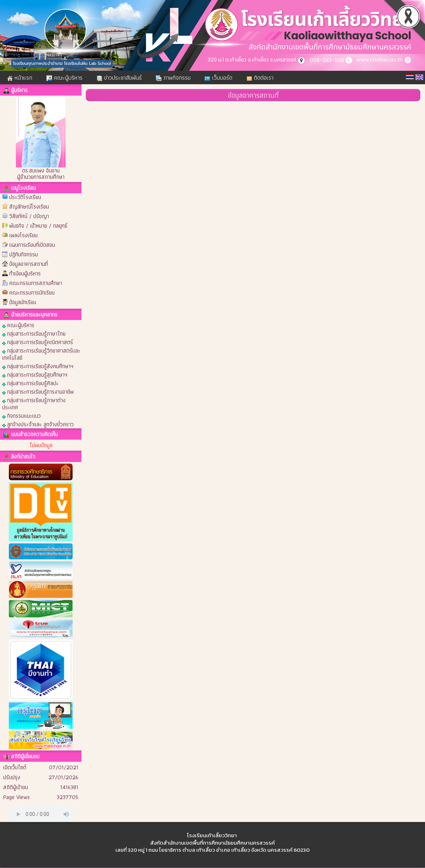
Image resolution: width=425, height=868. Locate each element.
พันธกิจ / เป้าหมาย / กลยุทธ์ (38, 226)
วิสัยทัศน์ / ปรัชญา (29, 216)
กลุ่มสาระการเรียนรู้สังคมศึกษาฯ (38, 366)
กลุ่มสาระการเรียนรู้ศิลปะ (30, 383)
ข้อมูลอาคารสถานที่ (29, 264)
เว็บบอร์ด (219, 78)
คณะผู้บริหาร (64, 78)
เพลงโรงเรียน (23, 235)
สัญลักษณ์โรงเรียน (29, 207)
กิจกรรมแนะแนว (21, 415)
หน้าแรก (20, 78)
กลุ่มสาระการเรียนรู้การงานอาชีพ (38, 391)
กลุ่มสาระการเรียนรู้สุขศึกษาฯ (35, 374)
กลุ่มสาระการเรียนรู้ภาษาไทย (34, 333)
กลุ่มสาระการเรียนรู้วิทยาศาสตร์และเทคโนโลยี (41, 354)
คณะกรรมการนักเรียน (32, 293)
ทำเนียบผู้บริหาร (25, 273)
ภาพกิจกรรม (173, 78)
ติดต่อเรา (260, 78)
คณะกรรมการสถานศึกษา (36, 283)
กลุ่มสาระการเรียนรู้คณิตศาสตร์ (38, 342)
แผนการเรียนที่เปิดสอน (32, 245)
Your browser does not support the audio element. (42, 814)
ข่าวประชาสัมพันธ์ (119, 78)
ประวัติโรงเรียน (25, 197)
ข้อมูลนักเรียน (23, 302)
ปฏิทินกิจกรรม (24, 254)
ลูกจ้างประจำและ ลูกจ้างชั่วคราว (38, 424)
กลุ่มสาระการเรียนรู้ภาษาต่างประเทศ (34, 403)
